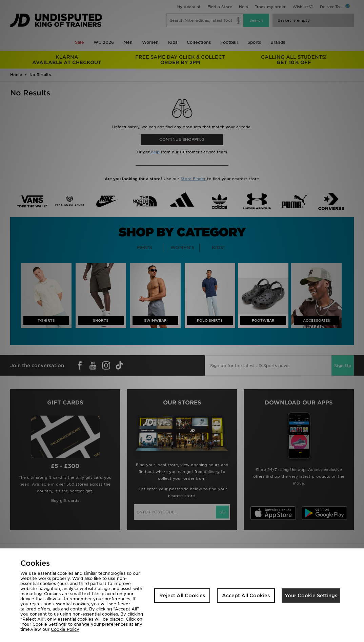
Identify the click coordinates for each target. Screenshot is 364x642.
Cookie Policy (65, 629)
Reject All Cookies (182, 596)
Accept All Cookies (246, 596)
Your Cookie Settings (311, 596)
